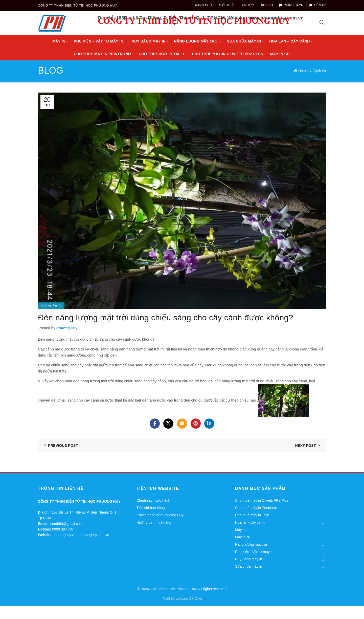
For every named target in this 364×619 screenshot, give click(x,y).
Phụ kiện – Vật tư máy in (99, 41)
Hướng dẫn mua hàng (154, 522)
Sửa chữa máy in (244, 41)
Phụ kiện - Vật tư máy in (254, 552)
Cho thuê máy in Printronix (103, 54)
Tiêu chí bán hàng (151, 508)
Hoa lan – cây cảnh (289, 41)
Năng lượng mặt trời (196, 41)
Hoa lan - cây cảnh (250, 522)
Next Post (306, 446)
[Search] (322, 23)
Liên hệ (318, 5)
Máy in (59, 41)
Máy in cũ (280, 54)
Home (303, 71)
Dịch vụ (266, 5)
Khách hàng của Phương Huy (160, 515)
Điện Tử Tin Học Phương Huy (173, 589)
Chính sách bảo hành (153, 500)
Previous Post (63, 446)
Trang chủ (202, 5)
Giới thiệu (227, 5)
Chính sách (291, 5)
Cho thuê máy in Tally (162, 54)
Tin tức (248, 5)
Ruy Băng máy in (149, 41)
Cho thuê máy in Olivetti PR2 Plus (227, 54)
